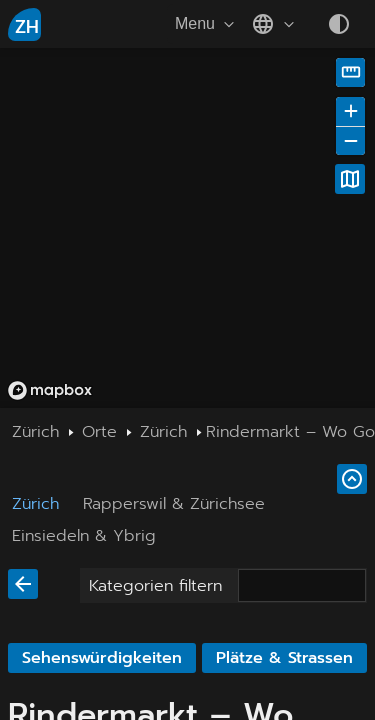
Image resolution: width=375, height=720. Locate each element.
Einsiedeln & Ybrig (84, 536)
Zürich (35, 504)
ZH (27, 27)
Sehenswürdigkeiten (102, 658)
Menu (207, 24)
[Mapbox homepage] (50, 390)
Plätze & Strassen (284, 658)
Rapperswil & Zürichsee (174, 504)
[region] (187, 228)
